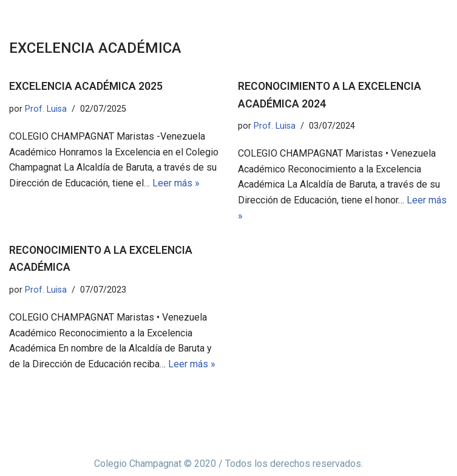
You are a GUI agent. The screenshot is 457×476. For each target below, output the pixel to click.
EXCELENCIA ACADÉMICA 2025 (86, 86)
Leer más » (176, 183)
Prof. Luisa (46, 109)
